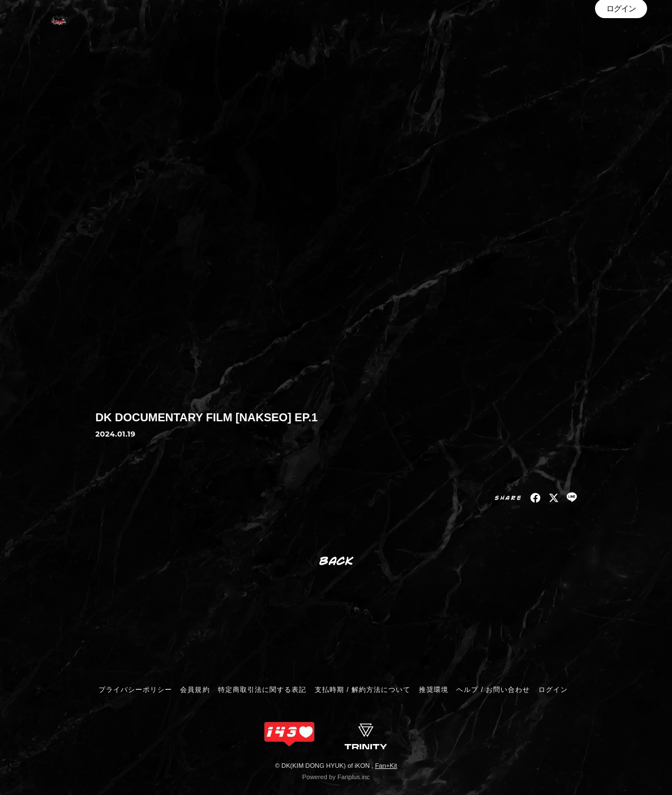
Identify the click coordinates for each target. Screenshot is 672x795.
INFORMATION (604, 33)
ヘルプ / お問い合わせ (493, 690)
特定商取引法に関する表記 (262, 690)
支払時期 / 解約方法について (363, 690)
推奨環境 (434, 690)
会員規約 (195, 690)
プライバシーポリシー (135, 690)
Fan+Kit (386, 766)
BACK (337, 560)
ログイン (621, 67)
